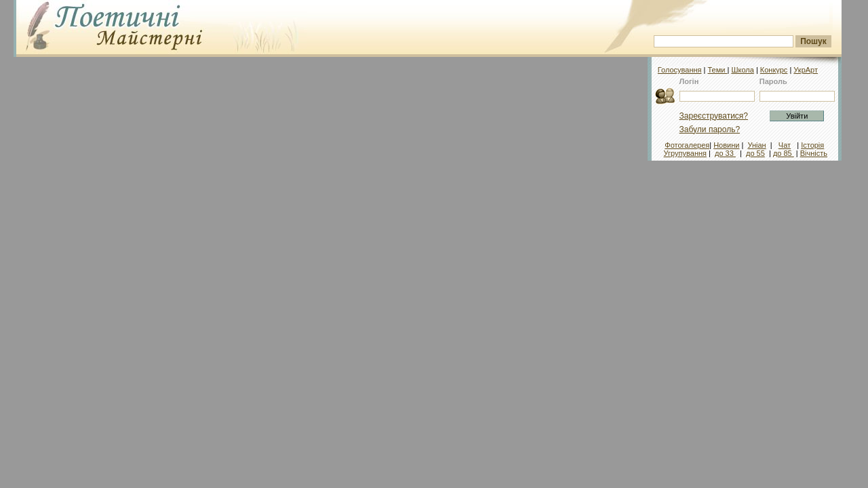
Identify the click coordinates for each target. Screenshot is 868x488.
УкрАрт (806, 70)
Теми (717, 70)
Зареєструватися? (714, 116)
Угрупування (685, 153)
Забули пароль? (710, 129)
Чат (785, 145)
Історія (812, 145)
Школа (742, 70)
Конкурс (774, 70)
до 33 (725, 153)
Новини (726, 145)
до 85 (784, 153)
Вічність (814, 153)
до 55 (755, 153)
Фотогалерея (687, 145)
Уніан (756, 145)
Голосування (680, 70)
